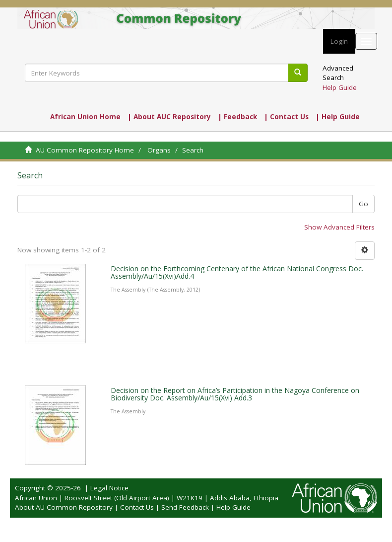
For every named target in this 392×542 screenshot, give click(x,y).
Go (363, 204)
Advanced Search (338, 73)
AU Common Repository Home (85, 150)
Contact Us (137, 507)
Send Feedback (185, 507)
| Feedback (237, 117)
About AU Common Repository (64, 507)
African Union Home (85, 117)
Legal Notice (109, 488)
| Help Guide (338, 117)
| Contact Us (286, 117)
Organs (159, 150)
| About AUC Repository (169, 117)
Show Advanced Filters (339, 227)
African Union (36, 498)
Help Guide (340, 87)
